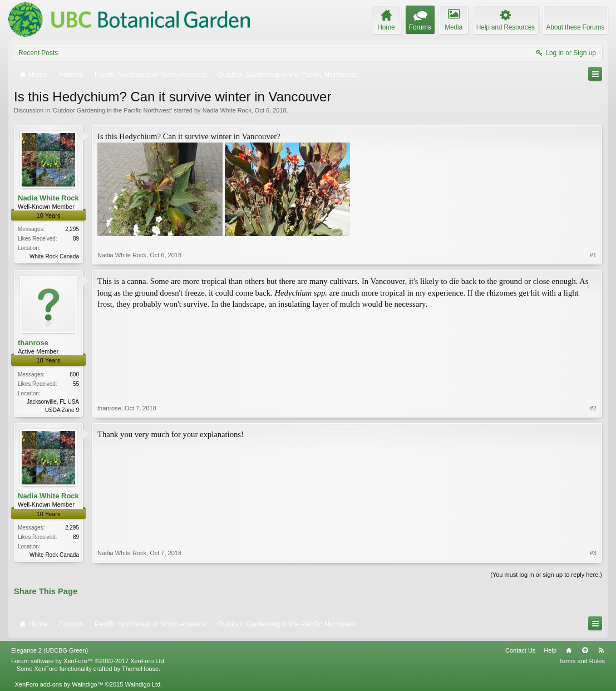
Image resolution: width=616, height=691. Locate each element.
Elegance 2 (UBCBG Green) (50, 650)
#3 (593, 553)
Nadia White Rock (227, 110)
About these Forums (575, 27)
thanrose (33, 343)
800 (74, 374)
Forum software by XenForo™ (88, 661)
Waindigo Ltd (142, 684)
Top (585, 650)
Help (550, 650)
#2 (593, 408)
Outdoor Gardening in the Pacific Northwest (112, 110)
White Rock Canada (54, 256)
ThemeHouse (140, 669)
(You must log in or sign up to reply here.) (546, 575)
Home (569, 650)
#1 (593, 255)
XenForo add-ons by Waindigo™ (59, 684)
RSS (601, 650)
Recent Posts (38, 53)
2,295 (72, 229)
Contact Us (520, 650)
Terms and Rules (582, 661)
